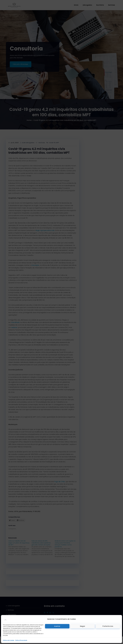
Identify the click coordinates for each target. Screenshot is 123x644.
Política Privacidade (21, 640)
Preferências (108, 626)
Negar (83, 626)
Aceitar (57, 626)
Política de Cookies (9, 640)
